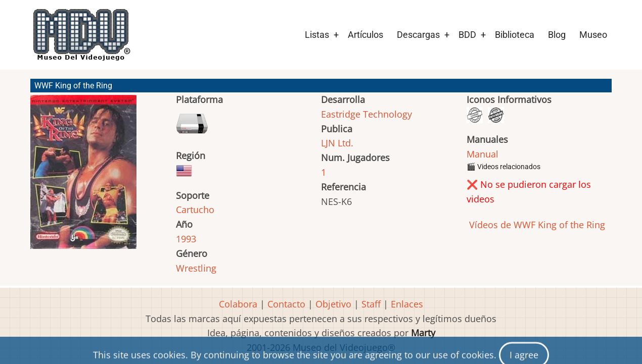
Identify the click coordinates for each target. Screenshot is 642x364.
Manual (483, 154)
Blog (557, 35)
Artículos (365, 35)
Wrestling (196, 268)
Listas (317, 35)
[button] (83, 176)
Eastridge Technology (366, 114)
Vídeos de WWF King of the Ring (536, 225)
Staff (371, 304)
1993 (186, 239)
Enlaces (407, 304)
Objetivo (333, 304)
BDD (467, 35)
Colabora (238, 304)
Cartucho (195, 210)
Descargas (418, 35)
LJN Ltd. (337, 143)
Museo (593, 35)
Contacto (286, 304)
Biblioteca (515, 35)
